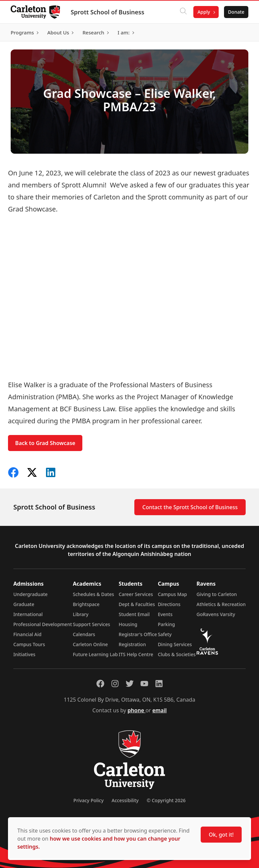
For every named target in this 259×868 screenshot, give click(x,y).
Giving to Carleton (217, 594)
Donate (236, 12)
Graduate (24, 604)
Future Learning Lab (95, 654)
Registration (132, 644)
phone (137, 710)
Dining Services (175, 644)
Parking (166, 624)
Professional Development (43, 624)
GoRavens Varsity (216, 614)
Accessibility (125, 800)
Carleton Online (90, 644)
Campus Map (172, 594)
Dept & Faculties (137, 604)
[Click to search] (183, 12)
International (28, 614)
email (159, 710)
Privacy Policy (88, 800)
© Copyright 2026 (166, 800)
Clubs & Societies (176, 654)
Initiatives (24, 654)
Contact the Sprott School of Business (190, 507)
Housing (128, 624)
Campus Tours (29, 644)
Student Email (134, 614)
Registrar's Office (138, 634)
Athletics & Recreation (221, 604)
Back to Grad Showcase (45, 443)
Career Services (136, 594)
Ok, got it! (221, 835)
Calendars (84, 634)
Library (80, 614)
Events (165, 614)
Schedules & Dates (93, 594)
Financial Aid (27, 634)
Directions (169, 604)
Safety (165, 634)
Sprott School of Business (107, 12)
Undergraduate (30, 594)
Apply (204, 12)
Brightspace (86, 604)
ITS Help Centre (136, 654)
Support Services (91, 624)
